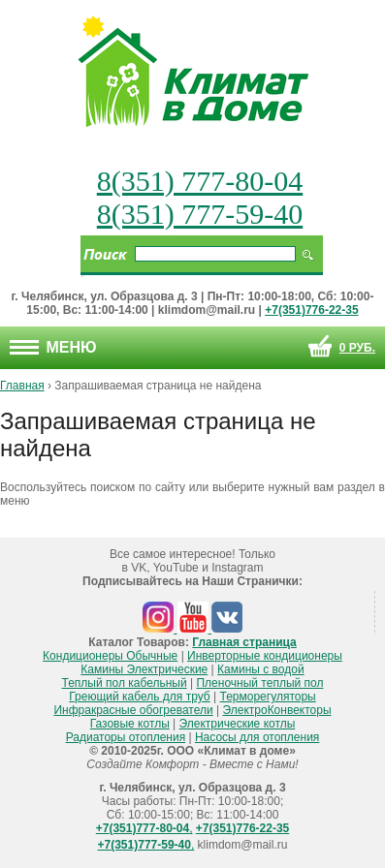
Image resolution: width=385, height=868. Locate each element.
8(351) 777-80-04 (200, 181)
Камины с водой (261, 669)
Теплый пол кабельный (125, 683)
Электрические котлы (238, 724)
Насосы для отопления (257, 737)
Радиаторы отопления (126, 737)
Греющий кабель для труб (139, 697)
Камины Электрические (144, 669)
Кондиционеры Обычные (110, 656)
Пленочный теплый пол (259, 683)
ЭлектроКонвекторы (277, 710)
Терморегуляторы (268, 697)
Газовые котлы (130, 724)
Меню (53, 347)
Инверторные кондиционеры (265, 656)
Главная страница (244, 642)
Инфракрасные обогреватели (133, 710)
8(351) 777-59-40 (200, 214)
